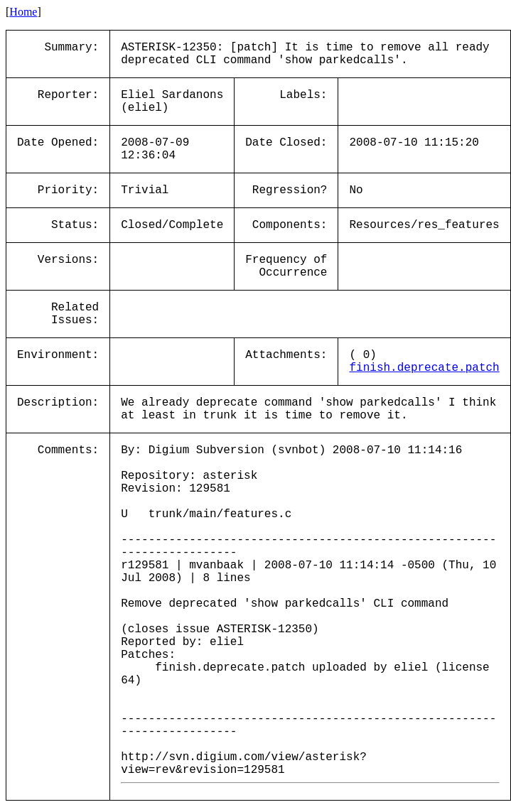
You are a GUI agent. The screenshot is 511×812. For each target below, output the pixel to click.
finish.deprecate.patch (424, 368)
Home (23, 12)
